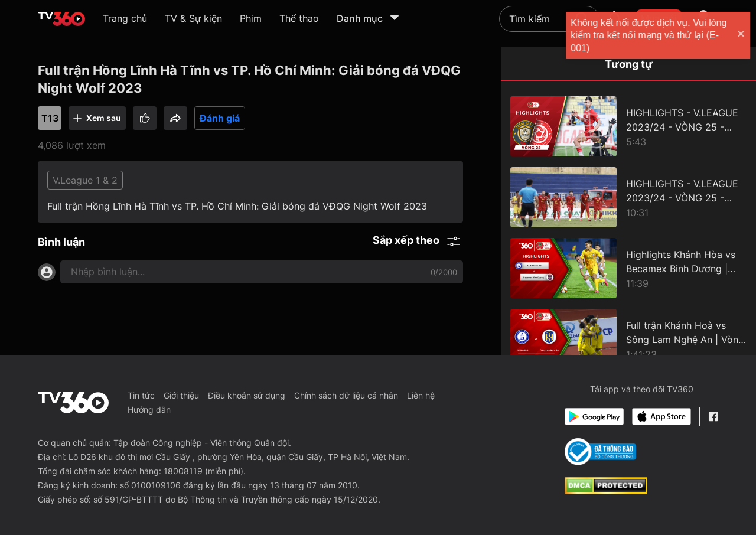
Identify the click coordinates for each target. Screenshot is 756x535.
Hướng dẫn (149, 410)
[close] (735, 35)
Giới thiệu (181, 395)
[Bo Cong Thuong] (600, 452)
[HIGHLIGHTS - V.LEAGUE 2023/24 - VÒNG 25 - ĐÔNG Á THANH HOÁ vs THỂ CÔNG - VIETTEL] (628, 126)
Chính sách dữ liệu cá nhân (346, 395)
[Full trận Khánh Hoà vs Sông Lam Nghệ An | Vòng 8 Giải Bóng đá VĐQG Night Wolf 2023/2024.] (628, 339)
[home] (61, 19)
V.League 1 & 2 (85, 180)
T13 (50, 118)
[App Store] (661, 417)
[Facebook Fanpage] (713, 417)
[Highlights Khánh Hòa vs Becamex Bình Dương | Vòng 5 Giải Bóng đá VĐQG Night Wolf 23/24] (628, 268)
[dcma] (606, 491)
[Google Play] (594, 417)
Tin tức (141, 395)
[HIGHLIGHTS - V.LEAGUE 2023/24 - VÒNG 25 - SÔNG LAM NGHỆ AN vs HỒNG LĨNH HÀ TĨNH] (628, 197)
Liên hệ (421, 395)
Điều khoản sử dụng (247, 395)
